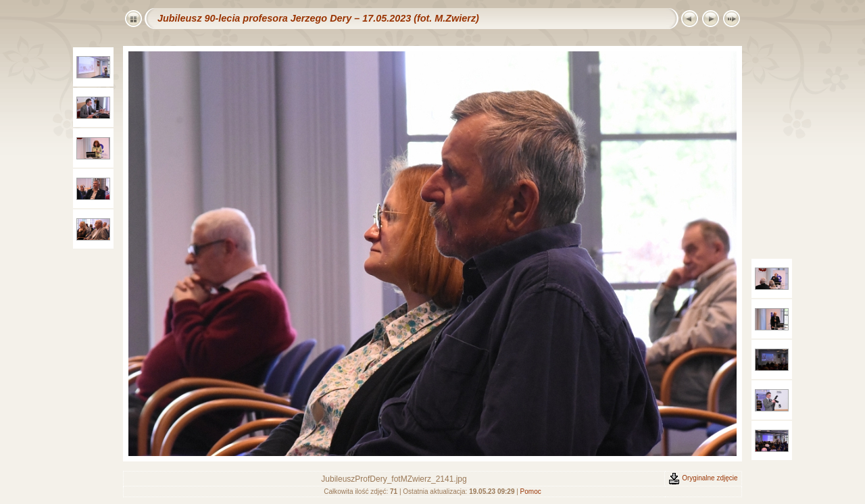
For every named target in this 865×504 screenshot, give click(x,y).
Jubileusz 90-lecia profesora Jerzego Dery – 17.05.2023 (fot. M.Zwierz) (318, 18)
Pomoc (531, 492)
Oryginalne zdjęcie (703, 478)
